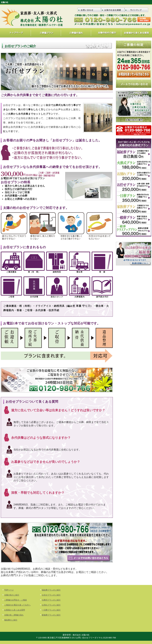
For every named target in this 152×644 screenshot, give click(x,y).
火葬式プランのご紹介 (51, 600)
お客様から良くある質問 (15, 610)
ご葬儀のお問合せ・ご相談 (16, 600)
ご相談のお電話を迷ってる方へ (17, 605)
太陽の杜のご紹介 (12, 595)
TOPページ (9, 590)
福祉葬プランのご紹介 (51, 590)
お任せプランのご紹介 (51, 595)
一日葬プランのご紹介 (51, 610)
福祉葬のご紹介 (11, 620)
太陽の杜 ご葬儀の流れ (14, 615)
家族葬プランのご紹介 (51, 615)
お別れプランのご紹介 (51, 605)
